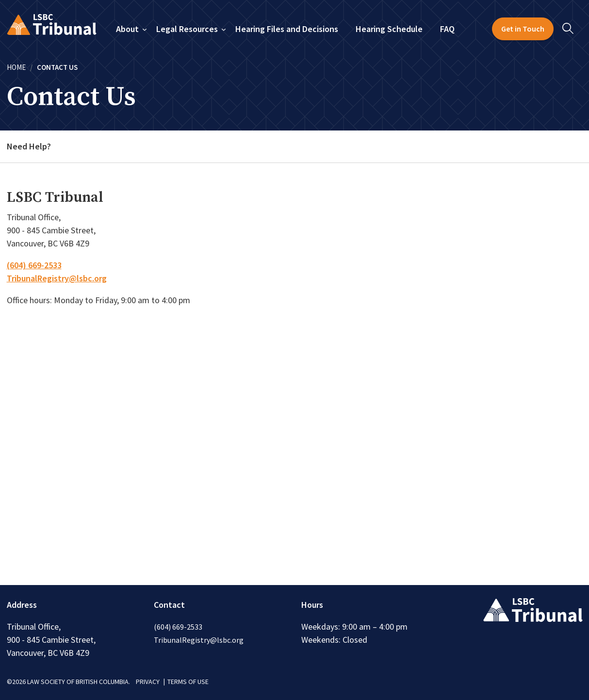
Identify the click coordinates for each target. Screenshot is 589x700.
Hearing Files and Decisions (287, 29)
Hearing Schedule (389, 29)
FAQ (447, 29)
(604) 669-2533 (34, 265)
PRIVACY (148, 682)
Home (16, 67)
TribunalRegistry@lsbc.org (57, 278)
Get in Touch (523, 29)
